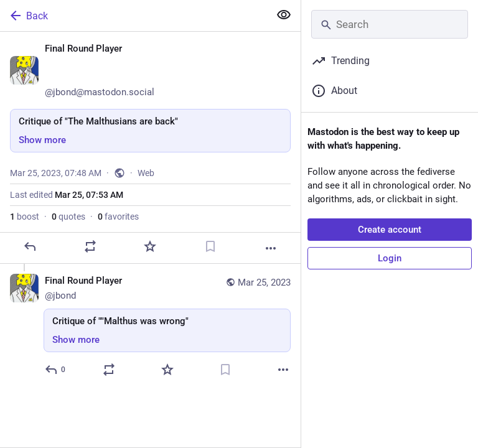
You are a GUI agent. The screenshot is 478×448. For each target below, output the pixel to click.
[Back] (134, 16)
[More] (271, 248)
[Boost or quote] (90, 246)
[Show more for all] (284, 15)
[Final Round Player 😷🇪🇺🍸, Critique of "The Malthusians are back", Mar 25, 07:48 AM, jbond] (150, 148)
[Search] (390, 24)
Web (146, 173)
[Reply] (30, 246)
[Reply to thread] (56, 370)
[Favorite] (150, 246)
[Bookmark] (210, 246)
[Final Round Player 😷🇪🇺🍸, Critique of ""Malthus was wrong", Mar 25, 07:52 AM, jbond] (150, 327)
